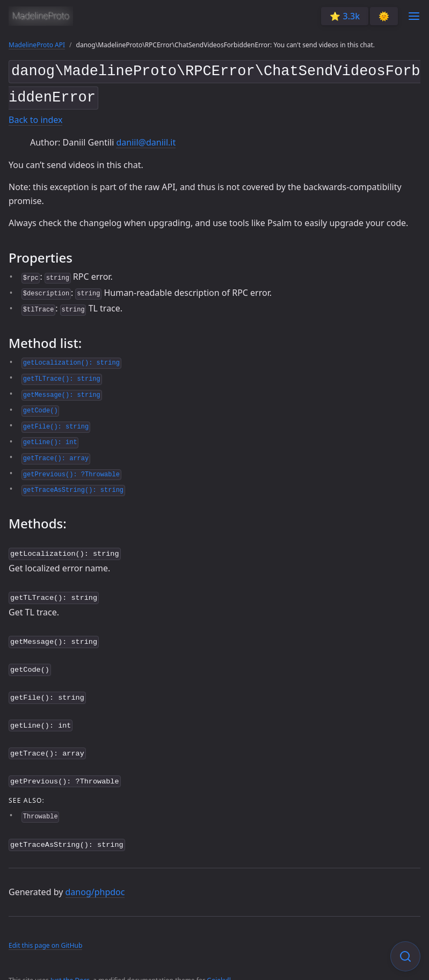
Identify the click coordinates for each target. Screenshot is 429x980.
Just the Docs (70, 966)
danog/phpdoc (95, 878)
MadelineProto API (37, 45)
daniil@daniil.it (146, 138)
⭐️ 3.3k (345, 16)
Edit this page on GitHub (45, 932)
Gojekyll (219, 966)
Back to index (35, 116)
